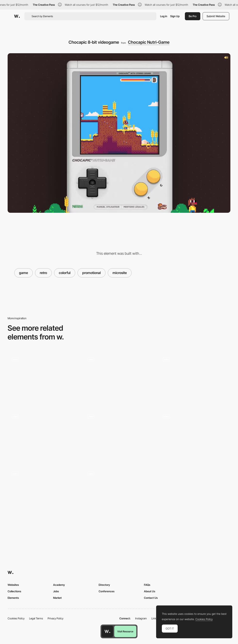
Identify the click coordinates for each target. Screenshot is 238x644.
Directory (104, 585)
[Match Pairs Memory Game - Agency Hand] (119, 379)
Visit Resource (125, 631)
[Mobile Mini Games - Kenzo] (119, 436)
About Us (150, 591)
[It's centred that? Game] (44, 493)
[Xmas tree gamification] (194, 379)
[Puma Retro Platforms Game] (194, 436)
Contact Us (151, 598)
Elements (13, 598)
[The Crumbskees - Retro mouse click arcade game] (44, 379)
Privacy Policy (56, 618)
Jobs (56, 591)
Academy (59, 585)
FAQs (147, 585)
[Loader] (119, 494)
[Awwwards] (17, 16)
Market (57, 598)
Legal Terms (36, 618)
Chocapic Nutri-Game (149, 42)
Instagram (141, 618)
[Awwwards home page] (107, 631)
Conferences (107, 591)
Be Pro (193, 16)
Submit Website (216, 16)
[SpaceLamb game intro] (44, 429)
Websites (13, 585)
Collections (14, 591)
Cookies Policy (16, 618)
